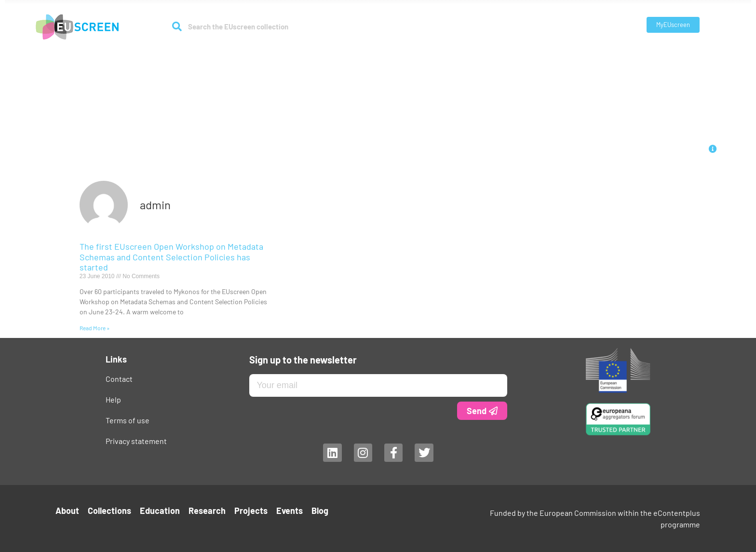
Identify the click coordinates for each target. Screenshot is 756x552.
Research (401, 54)
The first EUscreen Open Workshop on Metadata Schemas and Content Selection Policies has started (171, 257)
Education (354, 54)
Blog (509, 54)
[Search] (177, 27)
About (255, 54)
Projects (446, 54)
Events (481, 54)
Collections (304, 54)
